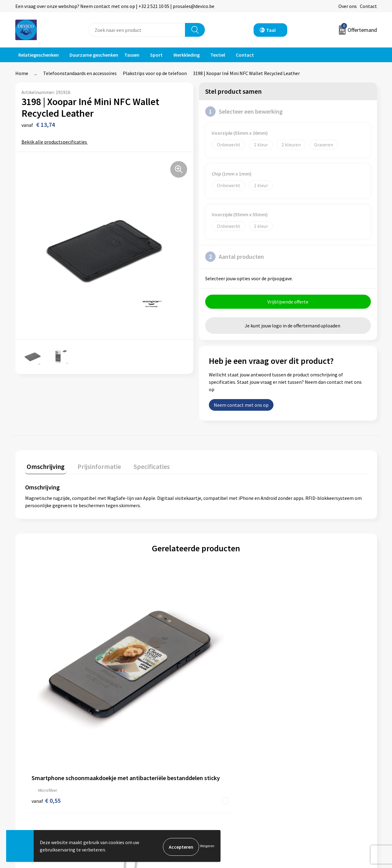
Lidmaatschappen (133, 785)
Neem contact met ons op (241, 407)
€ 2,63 (302, 675)
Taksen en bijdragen (135, 776)
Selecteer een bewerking (244, 111)
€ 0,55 (46, 675)
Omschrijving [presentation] (44, 466)
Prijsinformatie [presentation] (94, 466)
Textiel (218, 55)
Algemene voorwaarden (318, 748)
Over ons (348, 6)
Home (22, 73)
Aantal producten (235, 257)
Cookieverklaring (311, 767)
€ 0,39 (132, 675)
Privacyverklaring (311, 757)
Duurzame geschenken (94, 55)
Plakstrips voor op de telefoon (155, 73)
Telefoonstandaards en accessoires (80, 73)
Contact (368, 6)
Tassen (132, 55)
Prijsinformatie (130, 757)
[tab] (44, 468)
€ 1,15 (217, 682)
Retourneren (217, 757)
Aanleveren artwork (135, 767)
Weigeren (207, 847)
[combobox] (137, 30)
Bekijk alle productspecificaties (56, 142)
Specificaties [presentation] (143, 466)
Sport (156, 55)
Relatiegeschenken (39, 55)
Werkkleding (187, 55)
